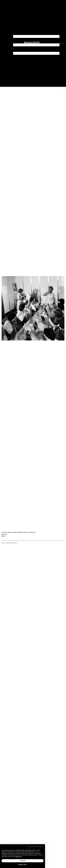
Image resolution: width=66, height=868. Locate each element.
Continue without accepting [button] (35, 847)
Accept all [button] (23, 861)
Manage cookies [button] (23, 865)
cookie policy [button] (18, 857)
